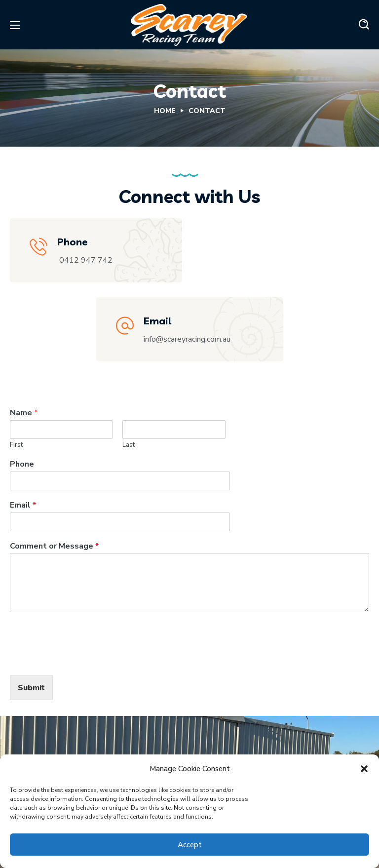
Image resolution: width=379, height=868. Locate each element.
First (16, 445)
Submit (31, 688)
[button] (364, 769)
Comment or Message (54, 546)
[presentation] (85, 659)
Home (165, 111)
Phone (22, 464)
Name (24, 413)
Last (129, 445)
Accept (190, 845)
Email (23, 505)
